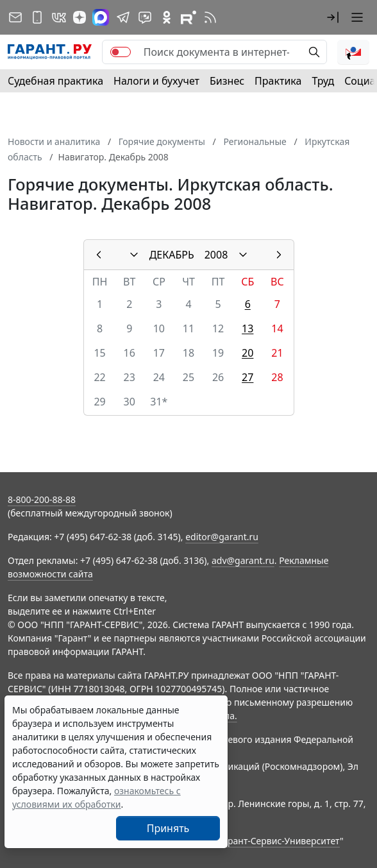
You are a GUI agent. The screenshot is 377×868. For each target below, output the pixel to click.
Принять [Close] (168, 828)
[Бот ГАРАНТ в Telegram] (145, 17)
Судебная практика (55, 81)
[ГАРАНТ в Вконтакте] (59, 17)
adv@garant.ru (243, 560)
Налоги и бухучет (156, 81)
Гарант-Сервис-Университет (279, 841)
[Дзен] (80, 17)
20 (247, 353)
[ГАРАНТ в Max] (101, 17)
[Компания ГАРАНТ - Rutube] (188, 17)
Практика (278, 81)
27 (247, 377)
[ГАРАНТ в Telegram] (123, 17)
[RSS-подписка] (210, 17)
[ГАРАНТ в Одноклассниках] (167, 17)
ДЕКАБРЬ (172, 255)
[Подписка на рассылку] (15, 17)
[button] (333, 17)
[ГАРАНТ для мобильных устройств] (37, 17)
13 (247, 328)
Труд (323, 81)
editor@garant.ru (222, 537)
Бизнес (227, 81)
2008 (216, 255)
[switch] (121, 52)
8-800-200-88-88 (42, 499)
